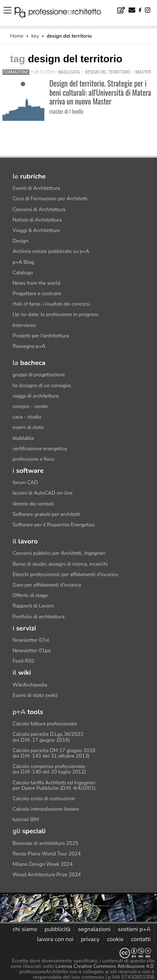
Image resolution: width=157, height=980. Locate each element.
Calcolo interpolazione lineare (46, 809)
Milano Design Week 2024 (43, 864)
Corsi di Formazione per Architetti (50, 199)
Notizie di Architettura (37, 220)
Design (21, 241)
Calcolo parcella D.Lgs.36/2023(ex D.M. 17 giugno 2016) (48, 737)
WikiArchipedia (30, 685)
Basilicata (69, 72)
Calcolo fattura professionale (45, 724)
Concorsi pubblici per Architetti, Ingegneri (59, 553)
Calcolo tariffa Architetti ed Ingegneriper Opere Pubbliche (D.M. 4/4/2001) (54, 785)
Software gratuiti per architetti (46, 514)
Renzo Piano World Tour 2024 (47, 854)
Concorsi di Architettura (39, 209)
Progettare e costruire (37, 293)
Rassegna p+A (29, 346)
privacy (90, 939)
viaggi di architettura (36, 396)
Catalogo (23, 273)
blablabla (23, 438)
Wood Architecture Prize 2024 (47, 875)
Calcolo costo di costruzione (44, 799)
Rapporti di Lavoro (33, 606)
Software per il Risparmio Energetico (54, 525)
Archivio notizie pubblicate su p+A (51, 251)
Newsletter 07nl (31, 640)
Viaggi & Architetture (36, 230)
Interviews (24, 325)
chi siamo (25, 929)
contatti (141, 939)
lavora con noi (55, 939)
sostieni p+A (134, 929)
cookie (115, 939)
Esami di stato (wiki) (35, 695)
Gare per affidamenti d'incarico (47, 585)
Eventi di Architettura (36, 188)
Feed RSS (23, 661)
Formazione (16, 72)
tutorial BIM (26, 819)
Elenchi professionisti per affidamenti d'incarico (65, 574)
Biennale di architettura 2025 (45, 843)
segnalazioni (94, 929)
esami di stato (28, 427)
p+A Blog (23, 262)
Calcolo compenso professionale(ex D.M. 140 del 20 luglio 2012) (49, 769)
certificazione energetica (40, 449)
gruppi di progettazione (39, 375)
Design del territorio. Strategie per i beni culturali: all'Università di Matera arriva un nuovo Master (100, 92)
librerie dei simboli (33, 504)
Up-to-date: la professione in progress (55, 314)
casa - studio (27, 417)
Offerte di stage (30, 595)
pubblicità (57, 929)
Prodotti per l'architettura (41, 336)
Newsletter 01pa (32, 651)
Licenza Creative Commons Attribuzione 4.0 (104, 966)
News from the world (36, 283)
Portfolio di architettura (39, 617)
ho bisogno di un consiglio (42, 385)
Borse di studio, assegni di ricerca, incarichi (60, 564)
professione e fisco (33, 459)
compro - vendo (30, 406)
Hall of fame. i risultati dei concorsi (51, 304)
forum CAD (25, 482)
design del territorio (108, 72)
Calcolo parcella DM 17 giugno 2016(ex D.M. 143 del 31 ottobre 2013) (54, 753)
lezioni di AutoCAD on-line (42, 493)
